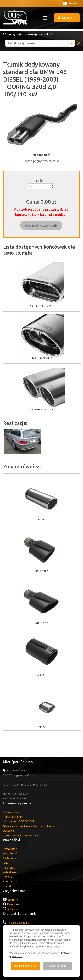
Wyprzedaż (10, 853)
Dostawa (8, 831)
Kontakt (8, 886)
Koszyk (66, 18)
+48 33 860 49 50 (18, 923)
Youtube (13, 900)
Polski (71, 4)
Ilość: (40, 181)
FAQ (6, 863)
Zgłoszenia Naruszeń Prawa (20, 835)
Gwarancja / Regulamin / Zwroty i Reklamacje (30, 826)
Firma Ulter (10, 849)
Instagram (13, 909)
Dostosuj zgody (58, 966)
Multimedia (10, 858)
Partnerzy (9, 868)
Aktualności (10, 872)
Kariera (7, 877)
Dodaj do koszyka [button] (41, 225)
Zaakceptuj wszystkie (25, 966)
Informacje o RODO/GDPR (19, 821)
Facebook (13, 904)
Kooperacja (10, 881)
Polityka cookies (13, 817)
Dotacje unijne (12, 812)
